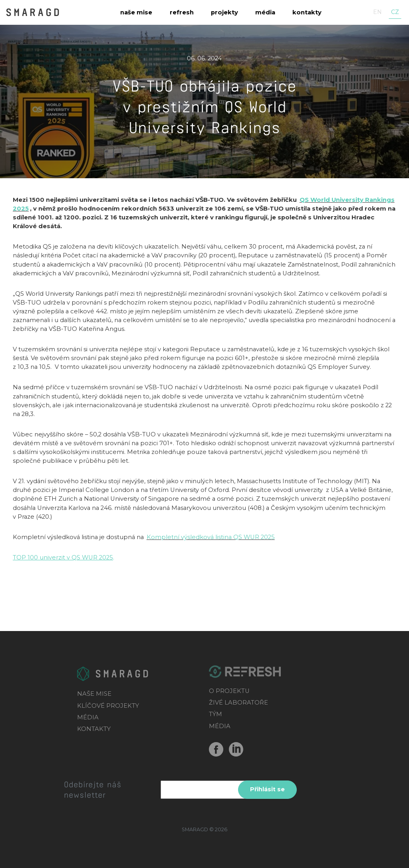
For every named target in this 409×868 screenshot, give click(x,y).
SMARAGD (33, 12)
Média (265, 12)
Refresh (182, 12)
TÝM (215, 714)
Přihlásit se (267, 789)
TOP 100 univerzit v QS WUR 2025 (63, 557)
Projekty (224, 12)
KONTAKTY (94, 729)
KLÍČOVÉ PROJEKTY (108, 706)
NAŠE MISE (94, 694)
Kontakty (307, 12)
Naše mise (136, 12)
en (377, 12)
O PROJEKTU (229, 691)
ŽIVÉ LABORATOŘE (238, 703)
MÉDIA (88, 717)
